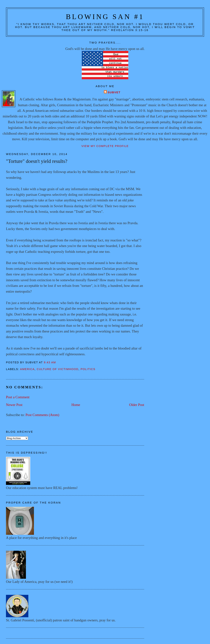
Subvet (114, 92)
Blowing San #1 (105, 17)
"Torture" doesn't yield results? (37, 161)
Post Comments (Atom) (42, 415)
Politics (88, 369)
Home (76, 405)
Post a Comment (18, 397)
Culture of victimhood (58, 369)
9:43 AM (50, 362)
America (27, 369)
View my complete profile (105, 146)
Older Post (137, 405)
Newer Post (14, 405)
